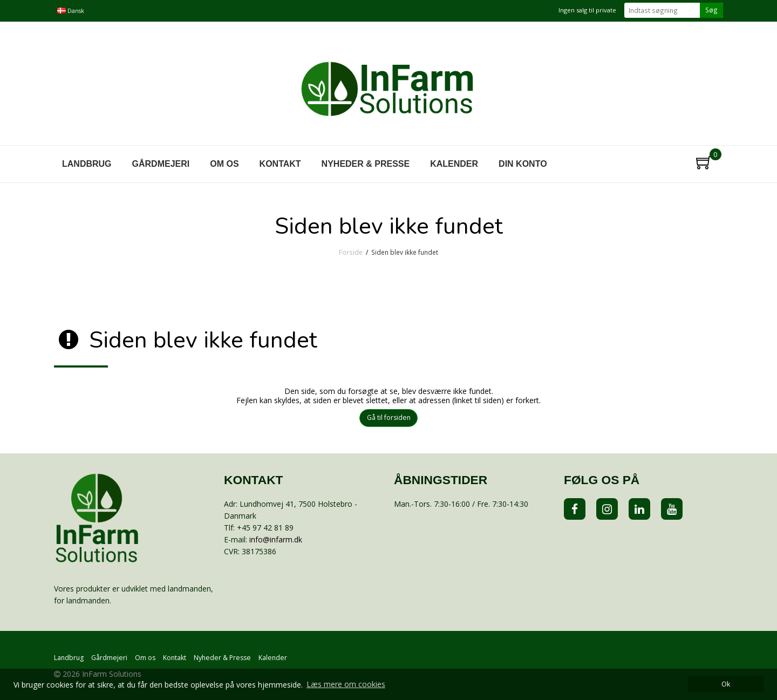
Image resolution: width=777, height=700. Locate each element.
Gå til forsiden (389, 417)
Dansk (71, 11)
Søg (711, 10)
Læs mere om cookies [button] (346, 684)
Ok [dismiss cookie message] (726, 684)
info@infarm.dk (276, 539)
